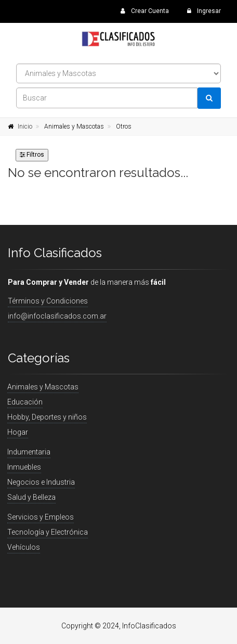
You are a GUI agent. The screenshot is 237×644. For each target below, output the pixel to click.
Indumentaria (29, 452)
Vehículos (24, 547)
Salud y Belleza (31, 497)
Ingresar (204, 11)
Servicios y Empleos (41, 517)
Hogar (18, 432)
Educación (25, 402)
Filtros (32, 155)
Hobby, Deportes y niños (47, 417)
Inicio (25, 127)
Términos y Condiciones (48, 301)
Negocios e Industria (41, 482)
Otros (124, 127)
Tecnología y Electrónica (48, 532)
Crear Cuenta (145, 11)
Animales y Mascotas (74, 127)
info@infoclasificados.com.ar (57, 316)
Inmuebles (24, 467)
